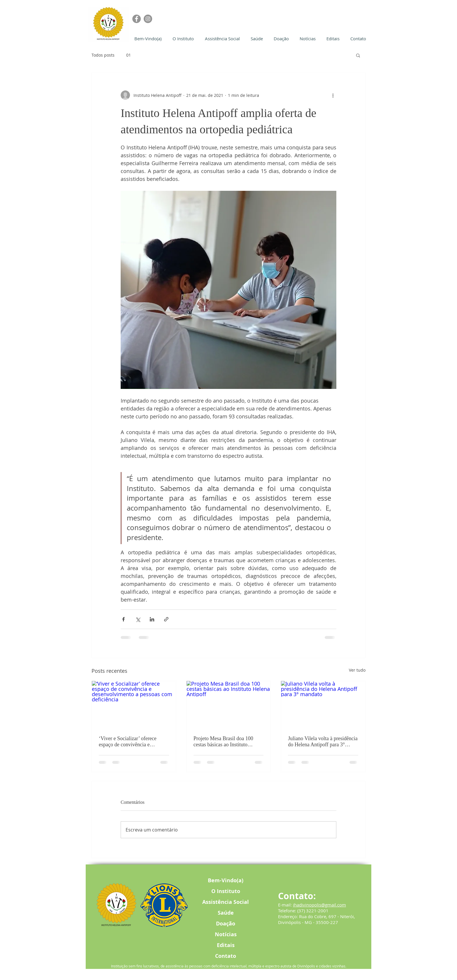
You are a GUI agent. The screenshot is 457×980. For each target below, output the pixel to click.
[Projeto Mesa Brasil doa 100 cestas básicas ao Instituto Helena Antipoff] (229, 705)
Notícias (226, 934)
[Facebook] (137, 19)
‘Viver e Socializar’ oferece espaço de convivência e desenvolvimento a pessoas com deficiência (132, 742)
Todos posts (103, 55)
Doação (226, 924)
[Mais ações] (333, 95)
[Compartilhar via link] (166, 619)
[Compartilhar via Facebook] (123, 619)
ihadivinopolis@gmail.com (319, 905)
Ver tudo (357, 670)
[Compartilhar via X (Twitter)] (138, 619)
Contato (226, 956)
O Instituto (226, 891)
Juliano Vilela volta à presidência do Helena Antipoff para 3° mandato (323, 742)
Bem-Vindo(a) (226, 880)
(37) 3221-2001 (313, 911)
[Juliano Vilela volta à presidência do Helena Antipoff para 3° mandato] (323, 705)
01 (129, 55)
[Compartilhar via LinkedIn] (152, 619)
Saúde (226, 913)
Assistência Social (226, 902)
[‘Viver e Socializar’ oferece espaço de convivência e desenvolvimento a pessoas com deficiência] (134, 705)
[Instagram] (148, 19)
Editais (226, 945)
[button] (358, 55)
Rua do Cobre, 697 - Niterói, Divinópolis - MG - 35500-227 (317, 919)
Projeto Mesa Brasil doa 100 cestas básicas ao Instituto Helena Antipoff (223, 742)
